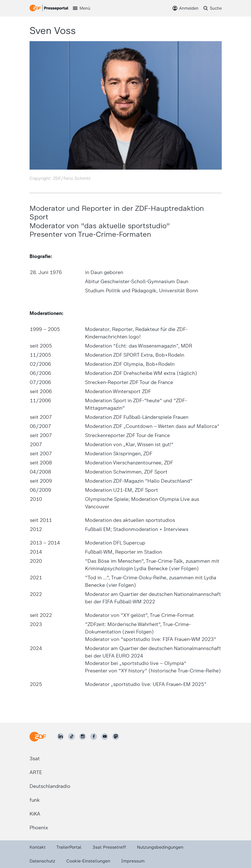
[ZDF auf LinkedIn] (60, 737)
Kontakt (38, 847)
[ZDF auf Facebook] (94, 737)
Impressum (133, 861)
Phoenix (39, 828)
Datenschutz (42, 861)
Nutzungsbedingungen (160, 847)
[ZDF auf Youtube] (105, 737)
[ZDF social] (116, 737)
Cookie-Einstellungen (88, 861)
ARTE (36, 772)
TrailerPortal (69, 847)
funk (35, 800)
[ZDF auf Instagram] (83, 737)
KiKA (35, 814)
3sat (35, 759)
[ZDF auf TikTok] (72, 737)
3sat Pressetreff (109, 847)
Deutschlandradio (50, 786)
